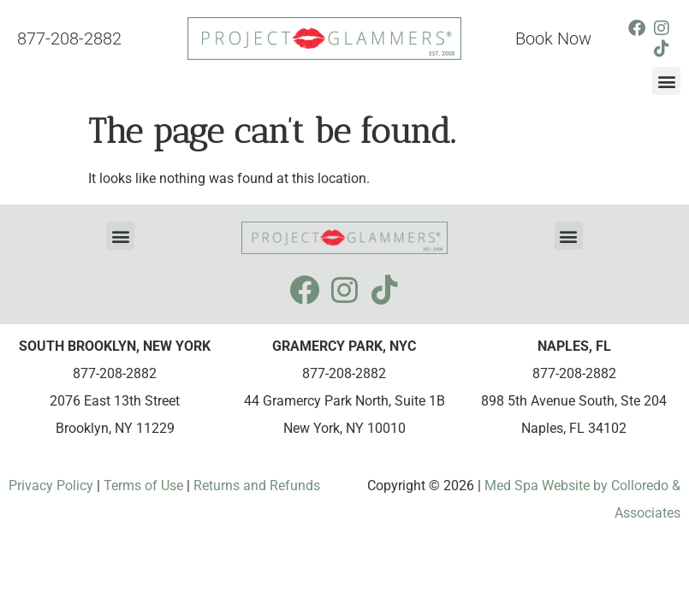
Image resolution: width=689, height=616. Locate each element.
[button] (666, 81)
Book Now (553, 38)
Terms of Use (142, 486)
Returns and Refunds (257, 486)
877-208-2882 (69, 38)
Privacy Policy (53, 486)
